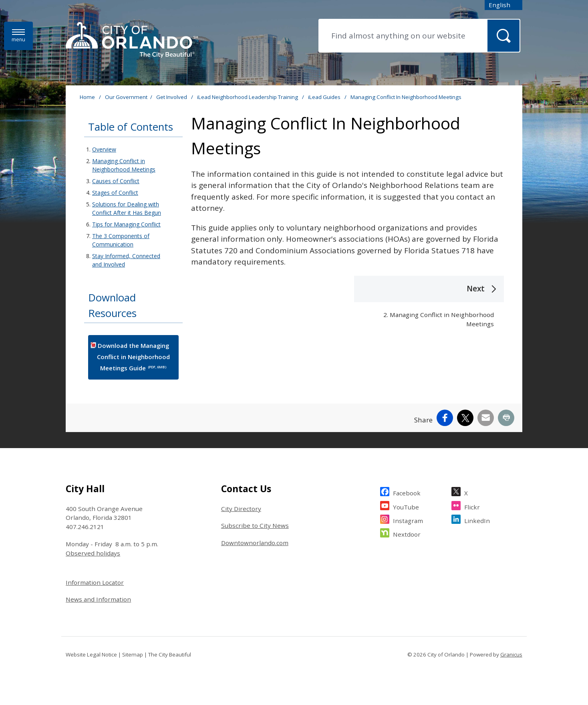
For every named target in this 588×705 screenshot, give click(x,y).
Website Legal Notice (91, 654)
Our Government (126, 97)
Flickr (472, 506)
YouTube (406, 506)
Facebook (407, 492)
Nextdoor (407, 533)
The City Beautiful (170, 654)
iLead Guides (325, 97)
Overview (104, 149)
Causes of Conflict (116, 181)
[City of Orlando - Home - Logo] (132, 40)
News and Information (98, 599)
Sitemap (133, 654)
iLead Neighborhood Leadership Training (248, 97)
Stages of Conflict (115, 193)
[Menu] (18, 36)
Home (87, 97)
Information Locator (95, 582)
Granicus (511, 654)
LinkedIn (477, 520)
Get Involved (172, 97)
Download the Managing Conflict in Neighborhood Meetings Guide (133, 357)
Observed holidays (93, 553)
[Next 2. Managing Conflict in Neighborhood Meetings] (429, 306)
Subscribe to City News (255, 525)
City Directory (241, 509)
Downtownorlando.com (255, 543)
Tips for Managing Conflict (126, 224)
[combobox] (503, 5)
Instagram (408, 520)
